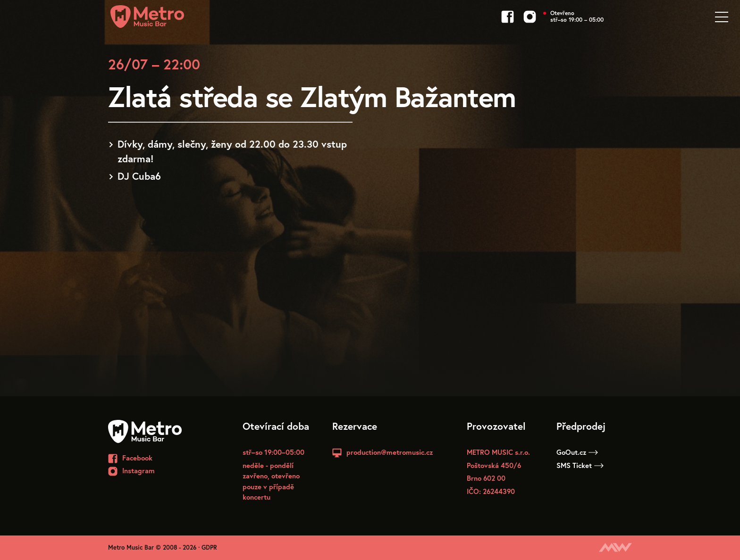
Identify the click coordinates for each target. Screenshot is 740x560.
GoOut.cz (577, 452)
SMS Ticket (580, 465)
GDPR (209, 547)
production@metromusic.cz (390, 452)
